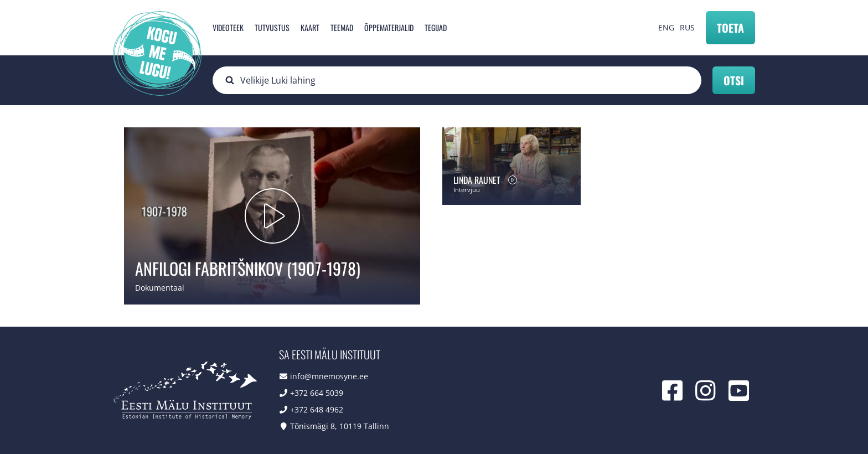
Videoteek (228, 27)
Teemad (342, 27)
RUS (687, 27)
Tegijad (436, 27)
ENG (666, 27)
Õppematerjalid (389, 27)
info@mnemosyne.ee (329, 376)
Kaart (310, 27)
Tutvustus (272, 27)
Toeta (730, 28)
